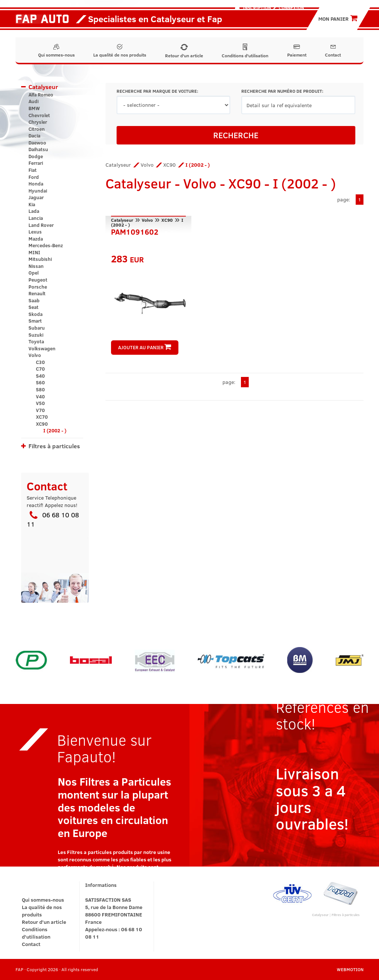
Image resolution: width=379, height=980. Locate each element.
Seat (33, 307)
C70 (40, 369)
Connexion (291, 7)
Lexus (35, 232)
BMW (34, 108)
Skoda (36, 314)
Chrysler (38, 122)
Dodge (36, 156)
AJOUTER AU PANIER (145, 347)
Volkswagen (42, 348)
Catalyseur (43, 87)
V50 (40, 403)
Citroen (37, 129)
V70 (40, 410)
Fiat (33, 170)
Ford (34, 177)
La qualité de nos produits (120, 51)
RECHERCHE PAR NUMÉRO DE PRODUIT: (282, 91)
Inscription (257, 7)
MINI (34, 252)
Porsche (38, 287)
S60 (40, 382)
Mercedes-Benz (46, 245)
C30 (40, 362)
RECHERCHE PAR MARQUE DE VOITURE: (157, 91)
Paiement (297, 51)
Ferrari (36, 163)
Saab (34, 300)
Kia (32, 204)
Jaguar (36, 197)
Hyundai (38, 191)
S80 (40, 389)
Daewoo (37, 143)
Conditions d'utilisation (245, 51)
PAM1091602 (135, 231)
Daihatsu (38, 149)
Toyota (36, 341)
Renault (37, 293)
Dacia (34, 136)
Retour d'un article (184, 51)
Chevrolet (39, 115)
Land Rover (41, 225)
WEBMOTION (350, 969)
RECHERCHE (236, 135)
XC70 (42, 417)
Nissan (36, 266)
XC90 (42, 424)
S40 (40, 376)
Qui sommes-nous (56, 51)
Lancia (36, 218)
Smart (35, 321)
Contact (333, 51)
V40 (40, 397)
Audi (33, 101)
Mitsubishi (40, 259)
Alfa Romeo (41, 95)
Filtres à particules (54, 446)
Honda (36, 184)
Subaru (37, 328)
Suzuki (36, 335)
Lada (34, 211)
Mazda (36, 239)
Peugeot (38, 280)
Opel (33, 273)
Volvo (35, 355)
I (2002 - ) (55, 431)
